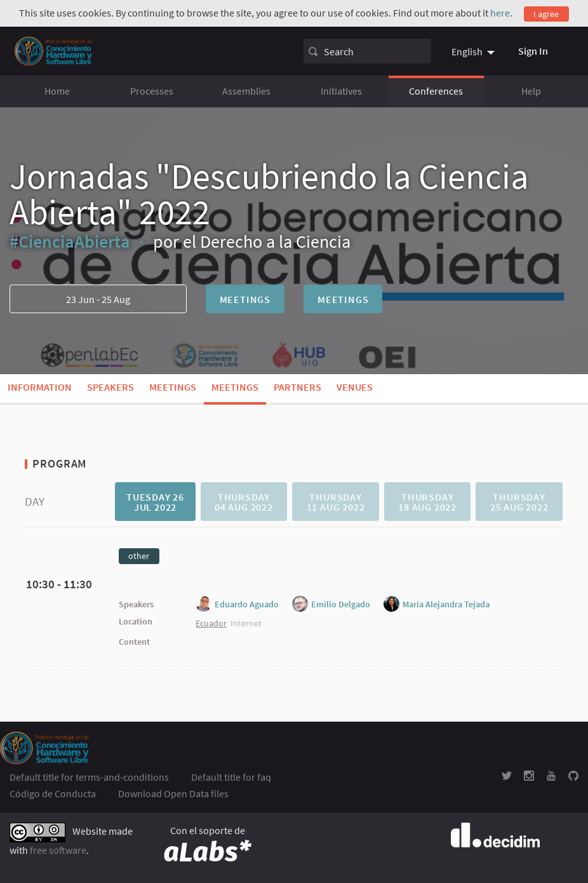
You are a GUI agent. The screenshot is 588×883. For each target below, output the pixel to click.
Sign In (533, 51)
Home (57, 91)
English (467, 51)
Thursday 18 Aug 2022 (427, 502)
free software (58, 850)
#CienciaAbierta (70, 241)
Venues (355, 387)
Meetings (245, 299)
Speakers (110, 387)
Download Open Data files (173, 793)
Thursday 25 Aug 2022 (519, 502)
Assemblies (246, 91)
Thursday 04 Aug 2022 (244, 502)
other (139, 556)
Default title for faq (231, 777)
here (500, 13)
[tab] (155, 502)
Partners (297, 387)
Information (40, 387)
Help (531, 91)
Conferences (436, 91)
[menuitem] (475, 51)
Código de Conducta (53, 793)
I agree (546, 14)
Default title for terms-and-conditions (89, 777)
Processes (152, 91)
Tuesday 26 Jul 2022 (155, 502)
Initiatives (341, 91)
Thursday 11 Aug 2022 (336, 502)
